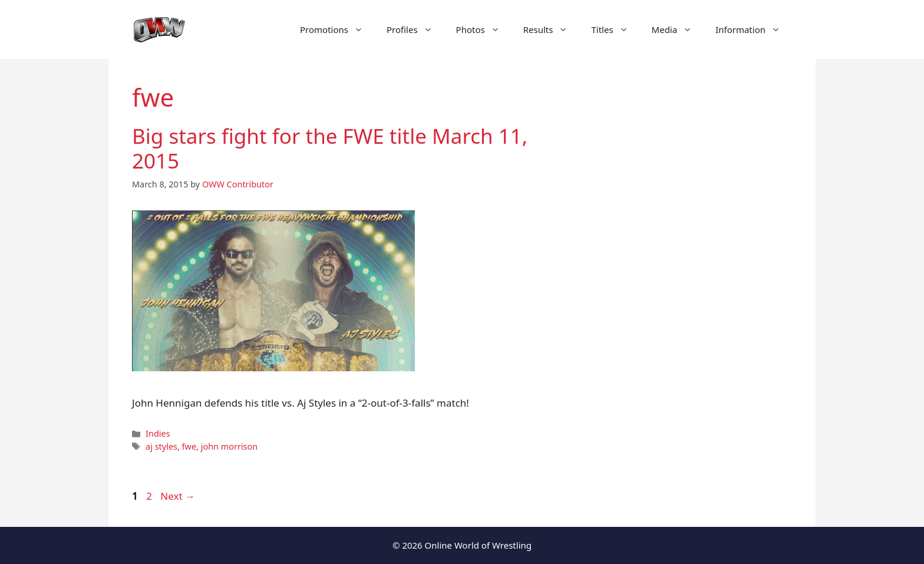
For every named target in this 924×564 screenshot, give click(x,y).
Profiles (415, 29)
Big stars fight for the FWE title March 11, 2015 (330, 148)
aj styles (161, 446)
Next (178, 496)
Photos (484, 29)
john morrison (230, 446)
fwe (189, 446)
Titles (615, 29)
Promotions (337, 29)
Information (754, 29)
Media (678, 29)
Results (552, 29)
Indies (158, 433)
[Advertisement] (693, 283)
